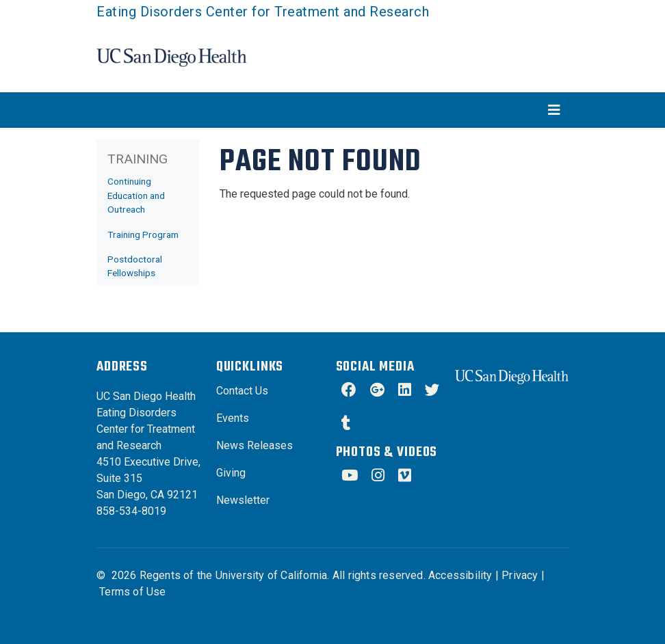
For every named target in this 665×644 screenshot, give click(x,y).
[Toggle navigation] (332, 110)
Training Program (143, 234)
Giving (231, 473)
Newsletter (243, 500)
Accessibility (460, 575)
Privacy (520, 575)
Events (233, 418)
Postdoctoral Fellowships (135, 266)
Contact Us (242, 391)
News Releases (255, 445)
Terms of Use (132, 592)
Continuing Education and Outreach (136, 195)
